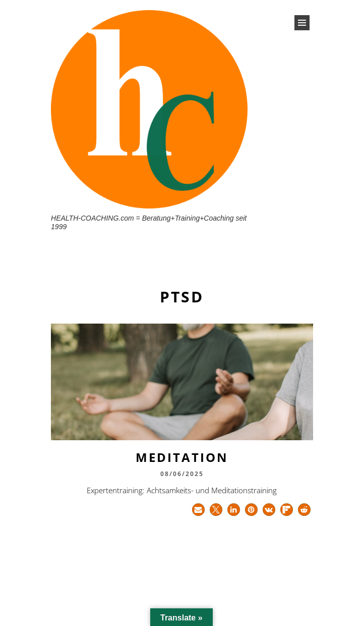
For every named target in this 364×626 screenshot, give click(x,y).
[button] (198, 510)
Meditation (182, 457)
